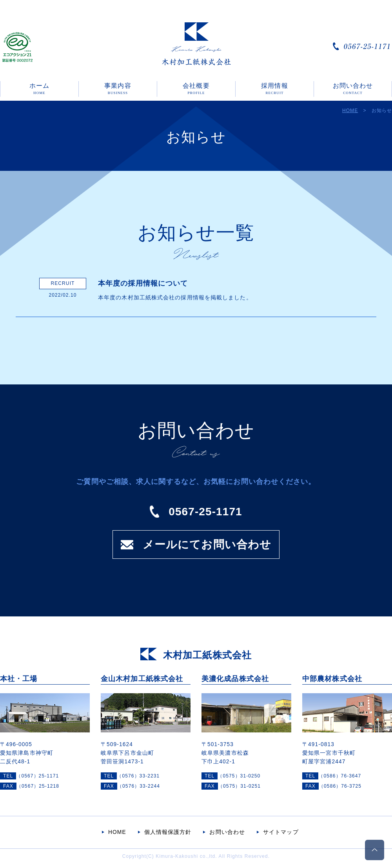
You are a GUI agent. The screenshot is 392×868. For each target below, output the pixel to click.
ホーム (39, 89)
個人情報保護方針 (168, 832)
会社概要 (196, 89)
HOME (350, 111)
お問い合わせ (353, 89)
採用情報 (274, 89)
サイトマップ (281, 832)
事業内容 (118, 89)
